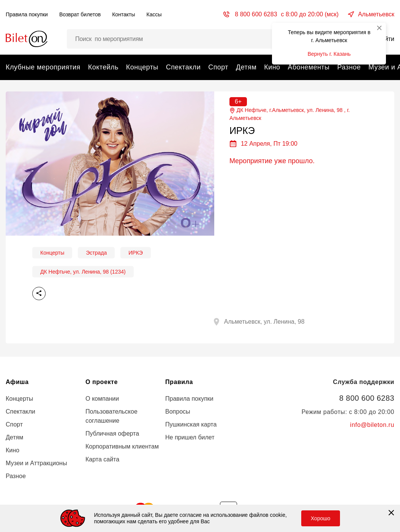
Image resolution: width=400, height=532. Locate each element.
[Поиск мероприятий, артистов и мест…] (179, 39)
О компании (102, 399)
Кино (272, 67)
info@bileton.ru (372, 425)
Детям (246, 67)
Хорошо (321, 518)
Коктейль (103, 67)
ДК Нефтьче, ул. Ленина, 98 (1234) (83, 272)
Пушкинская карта (191, 424)
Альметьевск (376, 14)
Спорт (218, 67)
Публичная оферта (112, 434)
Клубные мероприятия (43, 67)
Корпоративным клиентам (122, 446)
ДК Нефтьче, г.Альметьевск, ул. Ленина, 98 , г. (290, 115)
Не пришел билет (190, 437)
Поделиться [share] (39, 294)
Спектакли (183, 67)
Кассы (154, 14)
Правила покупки (27, 14)
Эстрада (96, 253)
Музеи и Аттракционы (36, 463)
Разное (349, 67)
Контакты (123, 14)
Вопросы (178, 412)
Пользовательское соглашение (111, 416)
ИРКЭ (136, 253)
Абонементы (308, 67)
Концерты (142, 67)
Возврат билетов (80, 14)
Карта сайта (102, 459)
